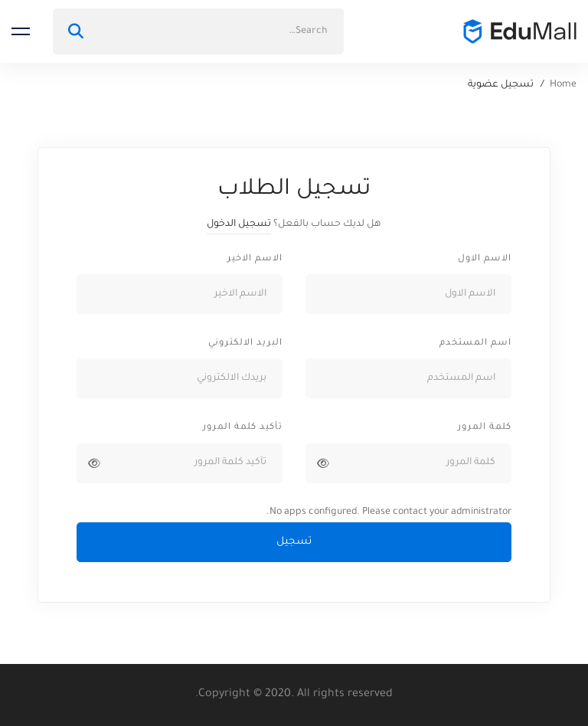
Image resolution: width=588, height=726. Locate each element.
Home (563, 85)
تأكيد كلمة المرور (243, 428)
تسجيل (294, 542)
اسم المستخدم (475, 343)
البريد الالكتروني (245, 343)
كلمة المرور (485, 428)
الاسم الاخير (255, 259)
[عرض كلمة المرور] (323, 463)
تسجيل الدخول (239, 224)
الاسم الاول (485, 259)
